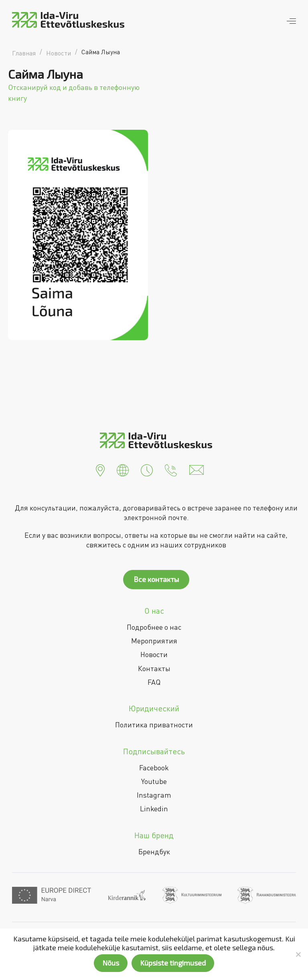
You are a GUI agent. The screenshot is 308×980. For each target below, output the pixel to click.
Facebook (154, 768)
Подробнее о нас (154, 627)
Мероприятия (154, 641)
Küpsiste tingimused (173, 963)
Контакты (154, 668)
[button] (100, 469)
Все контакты (156, 579)
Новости (154, 654)
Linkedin (154, 808)
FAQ (154, 682)
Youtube (154, 781)
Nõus (111, 963)
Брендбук (154, 851)
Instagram (154, 795)
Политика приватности (154, 725)
